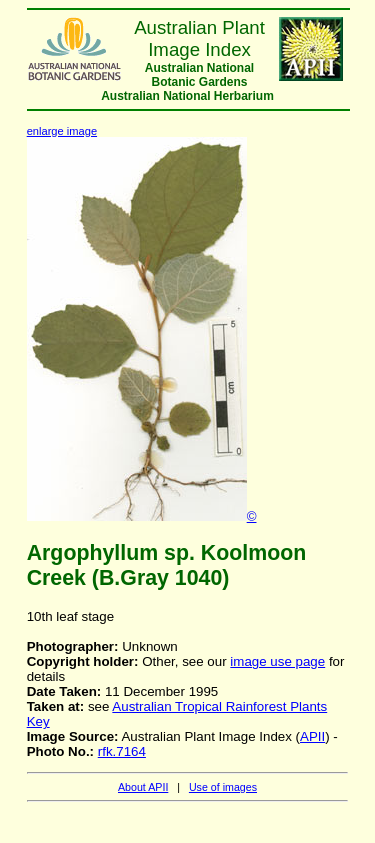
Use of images (223, 787)
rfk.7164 (122, 751)
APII (312, 736)
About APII (143, 787)
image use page (277, 661)
